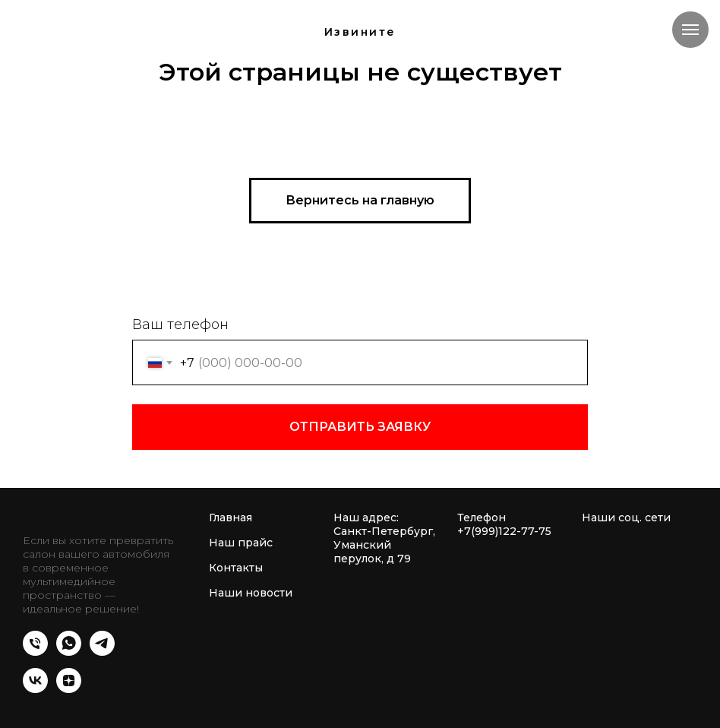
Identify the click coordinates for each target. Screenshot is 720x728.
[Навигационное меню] (690, 30)
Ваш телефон (180, 324)
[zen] (69, 689)
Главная (231, 518)
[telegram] (102, 652)
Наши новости (251, 593)
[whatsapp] (69, 652)
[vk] (35, 689)
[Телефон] (35, 652)
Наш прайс (241, 543)
